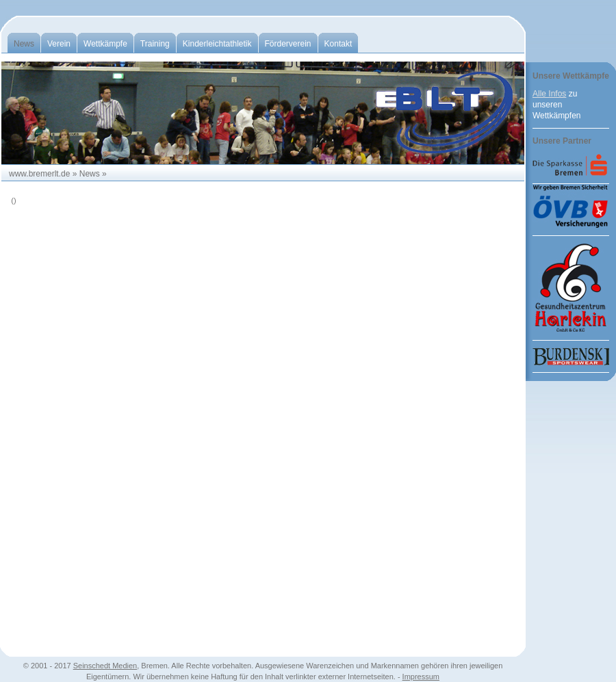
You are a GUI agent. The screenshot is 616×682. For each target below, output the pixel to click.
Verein (59, 44)
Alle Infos (549, 94)
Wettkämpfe (105, 44)
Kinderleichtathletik (217, 44)
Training (155, 44)
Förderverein (288, 44)
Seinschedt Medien (105, 666)
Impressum (421, 677)
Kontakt (338, 44)
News (24, 44)
